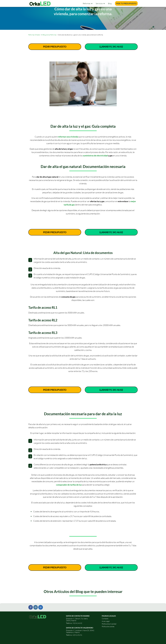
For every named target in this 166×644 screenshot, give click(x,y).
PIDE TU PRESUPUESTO (126, 3)
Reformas (87, 3)
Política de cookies (108, 626)
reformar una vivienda (68, 137)
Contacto (105, 619)
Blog (110, 3)
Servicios (99, 3)
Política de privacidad (109, 624)
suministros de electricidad (95, 156)
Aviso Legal (106, 621)
